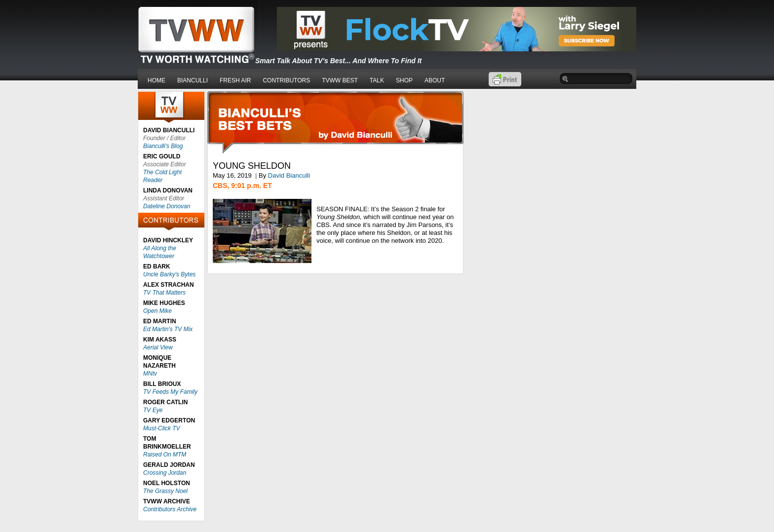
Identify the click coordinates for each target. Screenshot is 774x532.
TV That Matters (164, 293)
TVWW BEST (340, 80)
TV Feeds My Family (170, 392)
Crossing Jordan (165, 473)
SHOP (404, 80)
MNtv (150, 374)
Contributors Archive (170, 509)
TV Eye (153, 410)
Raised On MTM (165, 455)
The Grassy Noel (165, 491)
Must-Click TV (162, 428)
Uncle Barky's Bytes (169, 274)
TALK (377, 80)
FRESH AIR (235, 80)
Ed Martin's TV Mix (168, 329)
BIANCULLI (193, 80)
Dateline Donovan (167, 206)
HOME (156, 80)
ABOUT (435, 80)
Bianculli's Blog (163, 146)
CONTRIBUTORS (286, 80)
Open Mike (157, 311)
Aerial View (158, 347)
